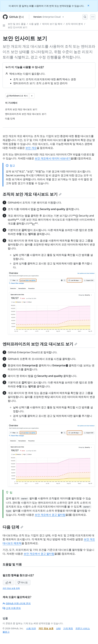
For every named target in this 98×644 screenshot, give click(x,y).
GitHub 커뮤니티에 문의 (17, 603)
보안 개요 (31, 148)
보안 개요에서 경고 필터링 (50, 515)
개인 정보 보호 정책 (11, 588)
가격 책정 (68, 628)
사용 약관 (31, 628)
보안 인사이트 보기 (18, 27)
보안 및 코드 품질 (17, 24)
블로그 (6, 632)
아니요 (23, 582)
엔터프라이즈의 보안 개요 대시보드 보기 (40, 344)
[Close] (89, 5)
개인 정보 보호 (46, 628)
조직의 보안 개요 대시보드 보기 (32, 194)
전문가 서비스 (83, 628)
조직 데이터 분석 (74, 24)
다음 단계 (13, 527)
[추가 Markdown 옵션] (32, 96)
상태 (58, 628)
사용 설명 (34, 24)
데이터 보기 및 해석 (52, 24)
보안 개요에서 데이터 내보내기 (53, 158)
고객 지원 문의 (12, 608)
